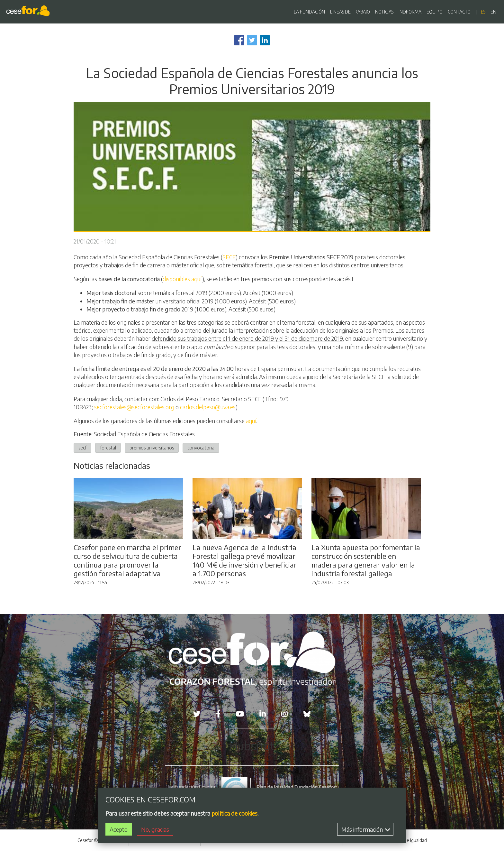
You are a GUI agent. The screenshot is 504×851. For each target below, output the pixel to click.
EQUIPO (435, 12)
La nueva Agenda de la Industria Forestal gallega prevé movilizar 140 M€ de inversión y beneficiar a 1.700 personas (245, 560)
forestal (108, 448)
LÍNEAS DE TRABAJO (350, 12)
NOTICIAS (384, 12)
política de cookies (234, 814)
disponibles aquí (182, 279)
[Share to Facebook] (239, 40)
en (493, 12)
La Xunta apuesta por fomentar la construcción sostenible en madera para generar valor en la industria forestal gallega (366, 560)
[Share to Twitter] (252, 40)
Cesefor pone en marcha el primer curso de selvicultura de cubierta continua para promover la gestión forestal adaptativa (127, 560)
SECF (229, 257)
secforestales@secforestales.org (134, 407)
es (483, 12)
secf (82, 448)
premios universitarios (152, 448)
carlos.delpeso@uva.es (208, 407)
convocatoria (201, 448)
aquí (251, 421)
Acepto (119, 831)
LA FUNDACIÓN (309, 12)
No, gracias (155, 831)
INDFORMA (410, 12)
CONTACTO (459, 12)
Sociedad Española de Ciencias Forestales (144, 434)
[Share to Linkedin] (265, 40)
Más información (366, 831)
